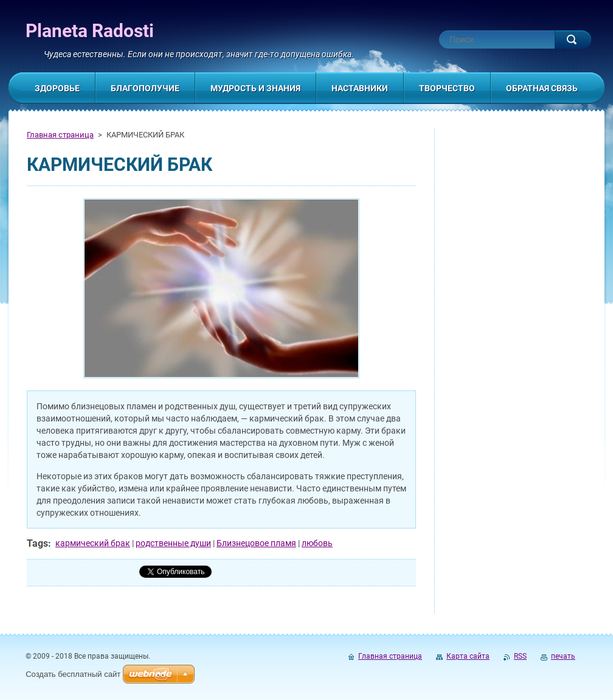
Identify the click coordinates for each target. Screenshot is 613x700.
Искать (573, 40)
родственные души (173, 543)
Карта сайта (468, 656)
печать (563, 656)
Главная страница (60, 135)
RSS (520, 656)
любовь (317, 543)
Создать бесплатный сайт (73, 674)
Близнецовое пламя (256, 543)
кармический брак (93, 543)
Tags (37, 543)
